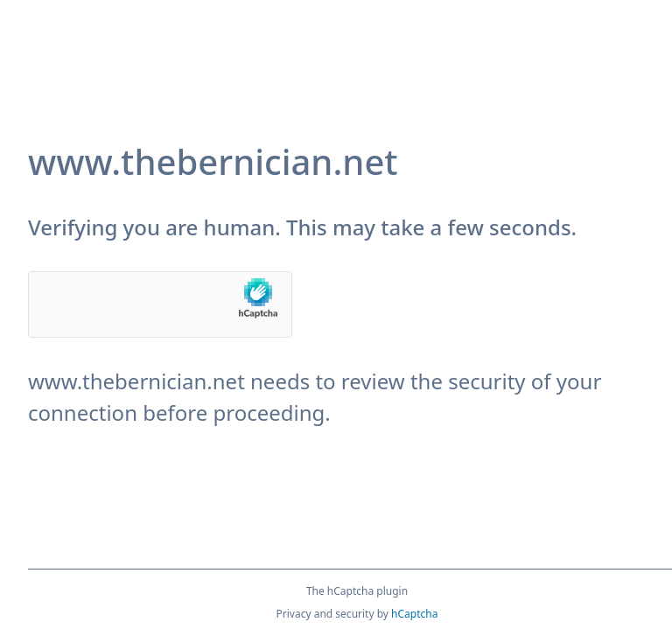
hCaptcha (414, 614)
